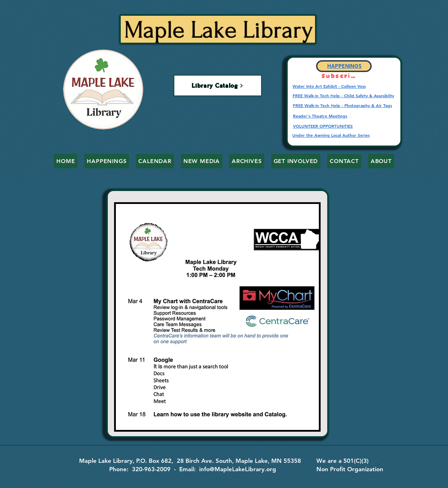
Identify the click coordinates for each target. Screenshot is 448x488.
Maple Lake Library (219, 30)
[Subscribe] (340, 76)
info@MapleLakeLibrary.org (238, 469)
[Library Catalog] (218, 86)
